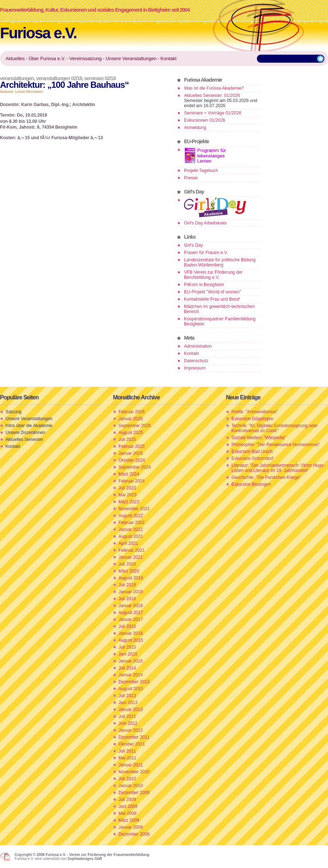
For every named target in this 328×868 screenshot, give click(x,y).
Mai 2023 (127, 495)
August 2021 (131, 536)
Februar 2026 (132, 412)
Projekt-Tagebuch (201, 171)
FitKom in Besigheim (204, 285)
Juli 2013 (127, 696)
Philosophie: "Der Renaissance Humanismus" (276, 445)
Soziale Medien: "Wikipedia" (259, 438)
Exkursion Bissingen (251, 484)
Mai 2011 (127, 758)
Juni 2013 (128, 703)
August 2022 (131, 516)
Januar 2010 (131, 786)
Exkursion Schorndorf (252, 458)
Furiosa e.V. (38, 33)
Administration (198, 346)
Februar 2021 (132, 550)
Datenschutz (196, 361)
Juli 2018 (127, 599)
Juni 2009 (128, 806)
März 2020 (129, 571)
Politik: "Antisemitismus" (255, 412)
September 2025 (135, 426)
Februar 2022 (132, 523)
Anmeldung (195, 128)
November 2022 (134, 509)
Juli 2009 (127, 799)
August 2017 (131, 613)
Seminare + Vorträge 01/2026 (213, 113)
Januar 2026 (131, 419)
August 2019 (131, 578)
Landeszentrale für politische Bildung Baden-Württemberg (220, 262)
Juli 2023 (127, 488)
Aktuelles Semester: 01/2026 (212, 95)
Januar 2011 (131, 765)
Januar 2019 (131, 592)
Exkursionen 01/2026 (205, 120)
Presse (191, 178)
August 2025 (131, 433)
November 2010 (134, 772)
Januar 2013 (131, 709)
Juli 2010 (127, 779)
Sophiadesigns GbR (85, 859)
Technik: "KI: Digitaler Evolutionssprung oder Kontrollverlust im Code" (274, 428)
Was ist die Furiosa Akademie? (214, 88)
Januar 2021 (131, 557)
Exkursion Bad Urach (252, 451)
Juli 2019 (127, 585)
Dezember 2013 (134, 682)
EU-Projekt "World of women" (212, 292)
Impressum (195, 368)
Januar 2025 (131, 453)
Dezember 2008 (134, 834)
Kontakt (192, 353)
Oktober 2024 (132, 460)
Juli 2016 (127, 626)
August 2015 (131, 640)
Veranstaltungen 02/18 (59, 78)
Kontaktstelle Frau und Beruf (212, 299)
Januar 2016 (131, 633)
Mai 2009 (127, 813)
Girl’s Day (194, 245)
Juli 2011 (127, 751)
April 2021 (128, 543)
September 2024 (135, 467)
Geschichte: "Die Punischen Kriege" (266, 477)
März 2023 (129, 502)
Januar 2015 (131, 661)
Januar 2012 (131, 730)
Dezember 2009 (134, 793)
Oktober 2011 (132, 744)
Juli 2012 (127, 716)
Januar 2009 (131, 827)
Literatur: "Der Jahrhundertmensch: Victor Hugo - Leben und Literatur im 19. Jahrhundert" (279, 468)
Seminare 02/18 (100, 78)
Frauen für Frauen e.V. (206, 253)
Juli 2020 (127, 564)
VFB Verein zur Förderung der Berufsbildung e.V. (213, 275)
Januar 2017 (131, 619)
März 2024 (129, 474)
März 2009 (129, 820)
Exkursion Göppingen (252, 419)
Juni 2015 (128, 654)
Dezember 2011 (134, 737)
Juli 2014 (127, 668)
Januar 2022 (131, 529)
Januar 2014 (131, 675)
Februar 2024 (132, 481)
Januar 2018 (131, 606)
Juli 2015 (127, 647)
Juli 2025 (127, 439)
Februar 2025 (132, 446)
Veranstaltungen (17, 78)
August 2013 (131, 689)
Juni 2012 (128, 723)
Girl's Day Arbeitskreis (205, 223)
